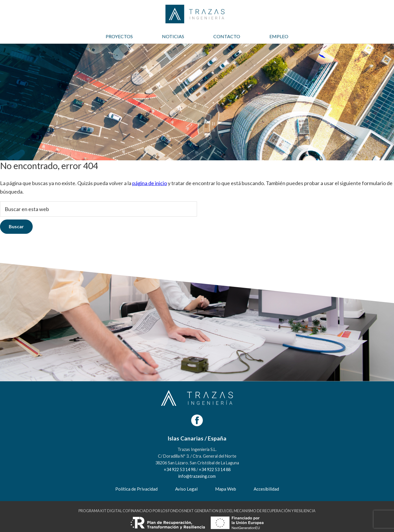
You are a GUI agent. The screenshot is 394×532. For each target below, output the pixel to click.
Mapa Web (226, 489)
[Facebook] (197, 420)
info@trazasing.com (197, 476)
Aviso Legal (186, 489)
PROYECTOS (119, 36)
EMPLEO (279, 36)
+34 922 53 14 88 (215, 469)
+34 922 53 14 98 (180, 469)
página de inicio (150, 183)
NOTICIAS (173, 36)
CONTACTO (227, 36)
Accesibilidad (266, 489)
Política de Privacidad (136, 489)
